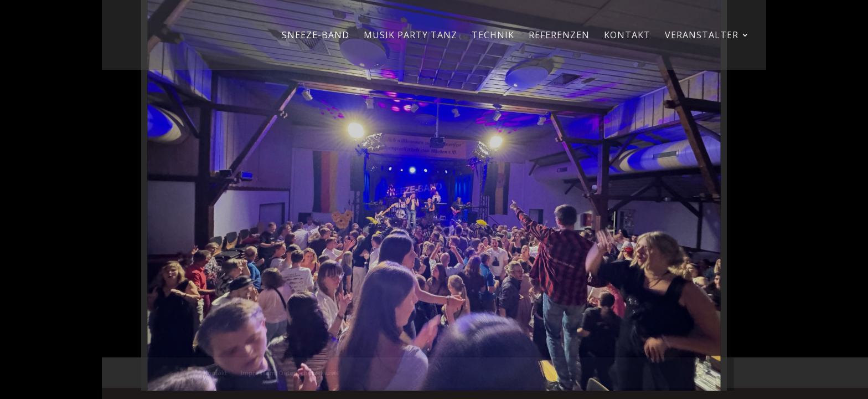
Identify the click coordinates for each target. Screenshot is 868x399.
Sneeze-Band (316, 36)
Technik (493, 36)
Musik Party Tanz (410, 36)
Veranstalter (702, 36)
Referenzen (559, 36)
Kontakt (627, 36)
